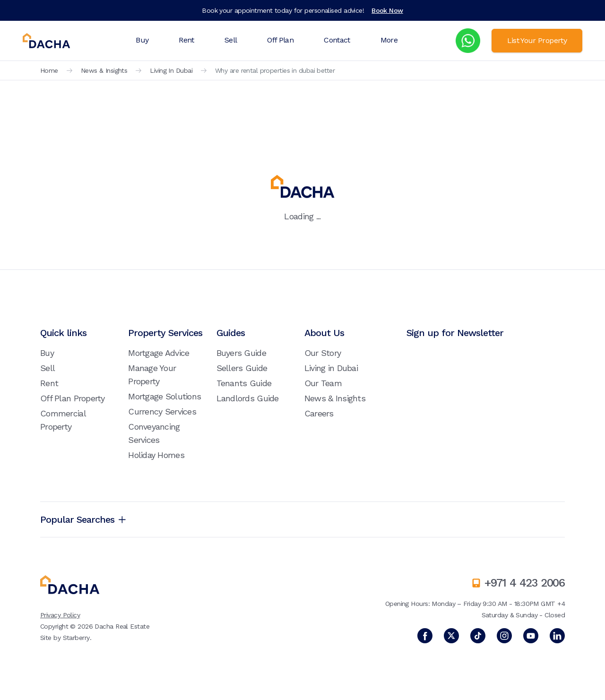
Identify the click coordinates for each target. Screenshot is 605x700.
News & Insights (104, 70)
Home (49, 70)
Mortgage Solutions (164, 396)
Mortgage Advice (159, 353)
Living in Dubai (331, 368)
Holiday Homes (156, 455)
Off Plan (280, 40)
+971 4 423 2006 (525, 583)
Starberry (76, 638)
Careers (319, 413)
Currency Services (162, 411)
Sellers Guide (242, 368)
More (389, 40)
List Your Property (537, 40)
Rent (186, 40)
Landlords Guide (248, 398)
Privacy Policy (60, 615)
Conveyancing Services (154, 433)
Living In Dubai (171, 70)
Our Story (323, 353)
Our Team (323, 383)
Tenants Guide (244, 383)
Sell (231, 40)
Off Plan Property (73, 398)
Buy (142, 40)
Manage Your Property (152, 375)
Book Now (387, 10)
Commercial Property (63, 420)
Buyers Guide (241, 353)
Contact (337, 40)
